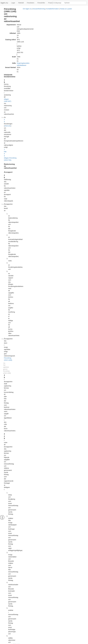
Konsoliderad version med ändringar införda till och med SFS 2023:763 (31, 635)
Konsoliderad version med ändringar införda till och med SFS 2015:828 (31, 580)
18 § (5, 426)
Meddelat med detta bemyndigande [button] (65, 390)
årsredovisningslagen (33, 371)
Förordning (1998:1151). (20, 428)
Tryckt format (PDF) (14, 465)
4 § (7, 39)
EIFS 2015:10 (58, 393)
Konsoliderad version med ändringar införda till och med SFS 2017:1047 (31, 593)
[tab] (70, 390)
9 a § (6, 239)
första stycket (8, 313)
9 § (5, 208)
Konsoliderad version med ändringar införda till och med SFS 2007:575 (31, 525)
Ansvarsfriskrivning (35, 643)
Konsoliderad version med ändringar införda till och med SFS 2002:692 (31, 511)
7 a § (6, 180)
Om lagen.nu (24, 643)
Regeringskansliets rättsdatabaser (28, 25)
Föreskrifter (41, 3)
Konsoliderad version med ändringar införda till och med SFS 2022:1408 (31, 621)
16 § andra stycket (33, 417)
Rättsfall (21, 3)
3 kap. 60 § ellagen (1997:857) (14, 328)
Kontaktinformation (49, 643)
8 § (5, 190)
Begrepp (58, 3)
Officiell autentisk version (16, 605)
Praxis (50, 3)
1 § (5, 34)
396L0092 (19, 500)
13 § (5, 297)
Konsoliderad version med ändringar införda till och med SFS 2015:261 (31, 566)
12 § (5, 271)
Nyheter (67, 3)
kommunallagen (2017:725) (13, 373)
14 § (5, 318)
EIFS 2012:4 (57, 398)
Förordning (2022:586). (30, 248)
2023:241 (21, 39)
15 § (21, 322)
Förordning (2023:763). (17, 43)
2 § (5, 55)
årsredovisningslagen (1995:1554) (26, 139)
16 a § (6, 358)
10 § (5, 251)
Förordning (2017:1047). (12, 383)
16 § (5, 345)
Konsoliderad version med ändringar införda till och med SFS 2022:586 (31, 607)
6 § (5, 150)
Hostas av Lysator (63, 643)
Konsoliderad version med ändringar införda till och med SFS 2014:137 (31, 552)
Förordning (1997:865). (24, 177)
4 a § (6, 101)
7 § (5, 164)
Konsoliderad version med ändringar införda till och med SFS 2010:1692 (31, 539)
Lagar (13, 3)
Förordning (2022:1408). (12, 88)
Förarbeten (30, 3)
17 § (5, 390)
